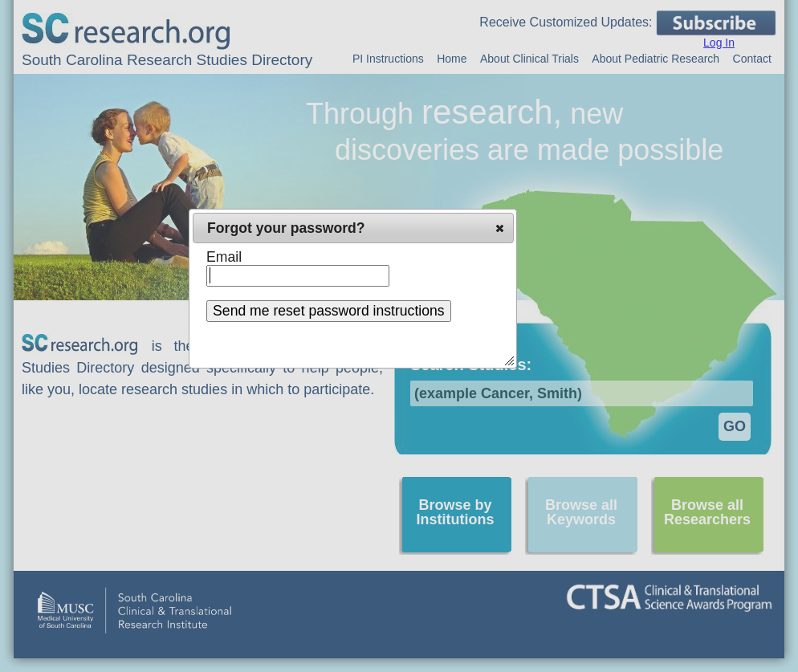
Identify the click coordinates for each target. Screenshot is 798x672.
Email (224, 257)
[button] (500, 228)
